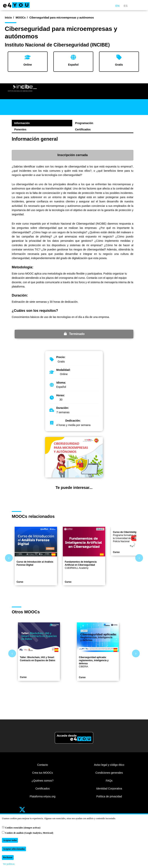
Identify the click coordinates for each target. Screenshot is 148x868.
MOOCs (21, 18)
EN (117, 6)
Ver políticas (9, 864)
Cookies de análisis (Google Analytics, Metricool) (28, 833)
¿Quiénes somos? (43, 781)
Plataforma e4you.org (43, 796)
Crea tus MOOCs (42, 773)
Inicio (8, 18)
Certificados (83, 129)
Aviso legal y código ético (109, 765)
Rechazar (8, 857)
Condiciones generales (109, 773)
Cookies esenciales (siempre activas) (21, 827)
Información (22, 123)
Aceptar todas (10, 840)
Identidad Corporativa (109, 789)
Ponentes (20, 129)
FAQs (109, 781)
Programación (84, 123)
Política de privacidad (109, 796)
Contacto (43, 765)
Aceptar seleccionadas (14, 849)
